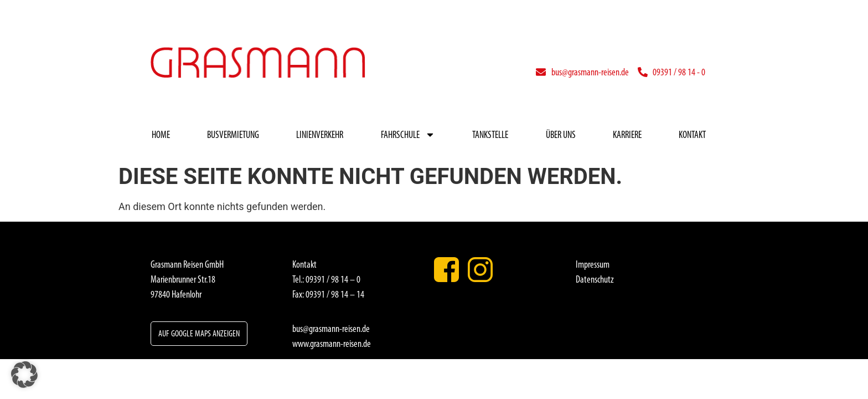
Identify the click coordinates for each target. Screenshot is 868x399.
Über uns (561, 135)
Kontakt (692, 135)
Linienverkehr (320, 135)
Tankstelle (490, 135)
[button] (24, 375)
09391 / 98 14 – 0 (333, 279)
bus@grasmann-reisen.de (331, 329)
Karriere (627, 135)
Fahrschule (408, 135)
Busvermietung (233, 135)
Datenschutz (595, 279)
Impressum (593, 264)
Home (161, 135)
